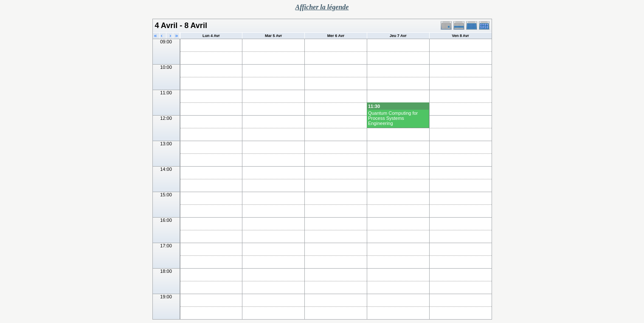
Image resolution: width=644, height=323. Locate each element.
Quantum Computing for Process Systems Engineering (393, 118)
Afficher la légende (322, 7)
